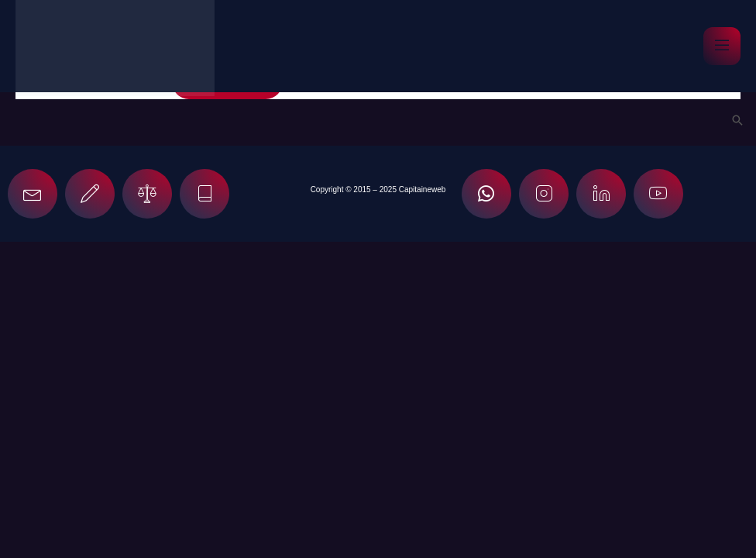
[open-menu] (722, 46)
